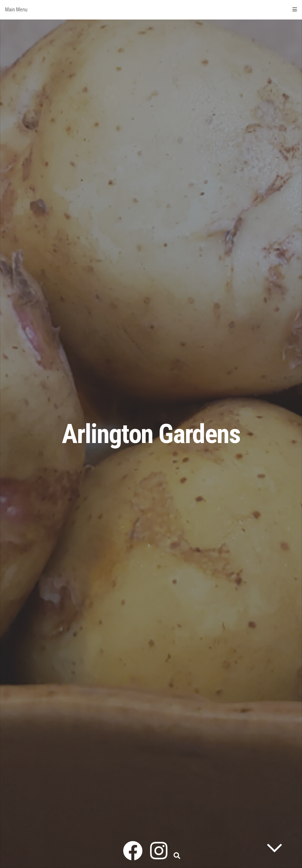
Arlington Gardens (151, 434)
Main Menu (151, 10)
